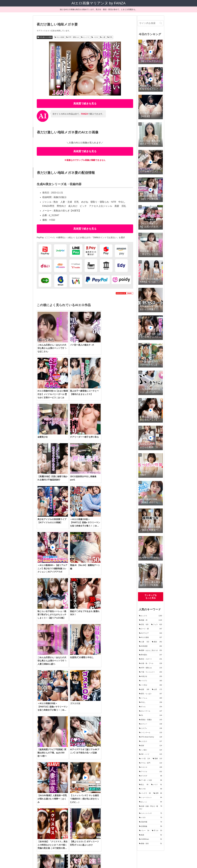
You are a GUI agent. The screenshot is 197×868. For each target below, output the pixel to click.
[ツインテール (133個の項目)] (61, 789)
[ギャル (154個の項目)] (58, 785)
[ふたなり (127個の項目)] (99, 789)
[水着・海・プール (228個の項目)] (66, 776)
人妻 (103, 37)
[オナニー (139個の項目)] (125, 785)
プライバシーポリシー (104, 860)
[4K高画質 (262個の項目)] (85, 772)
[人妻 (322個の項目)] (59, 772)
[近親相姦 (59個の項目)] (58, 807)
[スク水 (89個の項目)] (101, 798)
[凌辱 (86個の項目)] (127, 798)
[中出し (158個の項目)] (44, 785)
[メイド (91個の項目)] (88, 798)
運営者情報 (88, 860)
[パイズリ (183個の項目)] (45, 781)
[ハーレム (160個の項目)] (125, 781)
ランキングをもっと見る (151, 597)
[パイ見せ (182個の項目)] (61, 781)
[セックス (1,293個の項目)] (45, 768)
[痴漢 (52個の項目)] (96, 807)
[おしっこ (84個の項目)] (64, 802)
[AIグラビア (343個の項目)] (124, 768)
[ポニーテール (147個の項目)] (75, 785)
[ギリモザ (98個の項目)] (44, 798)
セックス (85, 37)
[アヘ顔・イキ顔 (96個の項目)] (61, 798)
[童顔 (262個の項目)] (71, 772)
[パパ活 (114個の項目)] (62, 794)
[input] (151, 23)
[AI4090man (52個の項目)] (109, 807)
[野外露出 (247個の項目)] (126, 772)
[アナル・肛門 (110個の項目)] (92, 794)
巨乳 (110, 37)
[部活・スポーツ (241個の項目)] (46, 776)
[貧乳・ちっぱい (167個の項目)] (106, 781)
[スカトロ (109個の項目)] (109, 794)
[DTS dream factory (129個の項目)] (81, 789)
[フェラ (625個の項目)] (91, 768)
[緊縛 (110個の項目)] (76, 794)
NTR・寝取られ (73, 37)
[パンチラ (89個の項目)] (114, 798)
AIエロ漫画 (59, 37)
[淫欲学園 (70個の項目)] (44, 807)
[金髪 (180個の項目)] (76, 781)
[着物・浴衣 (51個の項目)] (125, 807)
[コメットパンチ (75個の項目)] (110, 802)
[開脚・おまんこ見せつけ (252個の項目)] (105, 772)
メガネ (95, 37)
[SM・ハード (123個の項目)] (46, 794)
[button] (161, 23)
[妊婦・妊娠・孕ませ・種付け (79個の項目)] (86, 802)
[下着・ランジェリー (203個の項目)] (107, 776)
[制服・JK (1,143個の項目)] (62, 768)
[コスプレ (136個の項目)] (44, 789)
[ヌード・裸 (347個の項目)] (107, 768)
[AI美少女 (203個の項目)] (126, 776)
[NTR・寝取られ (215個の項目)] (87, 776)
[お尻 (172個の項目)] (89, 781)
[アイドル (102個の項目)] (125, 794)
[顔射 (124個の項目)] (112, 789)
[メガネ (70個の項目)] (126, 802)
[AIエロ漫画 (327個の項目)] (45, 772)
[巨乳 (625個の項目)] (77, 768)
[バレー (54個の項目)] (71, 807)
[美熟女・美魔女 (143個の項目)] (107, 785)
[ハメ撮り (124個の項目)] (126, 789)
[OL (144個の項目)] (90, 785)
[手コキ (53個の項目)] (84, 807)
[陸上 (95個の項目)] (76, 798)
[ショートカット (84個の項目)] (47, 802)
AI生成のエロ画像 (45, 37)
